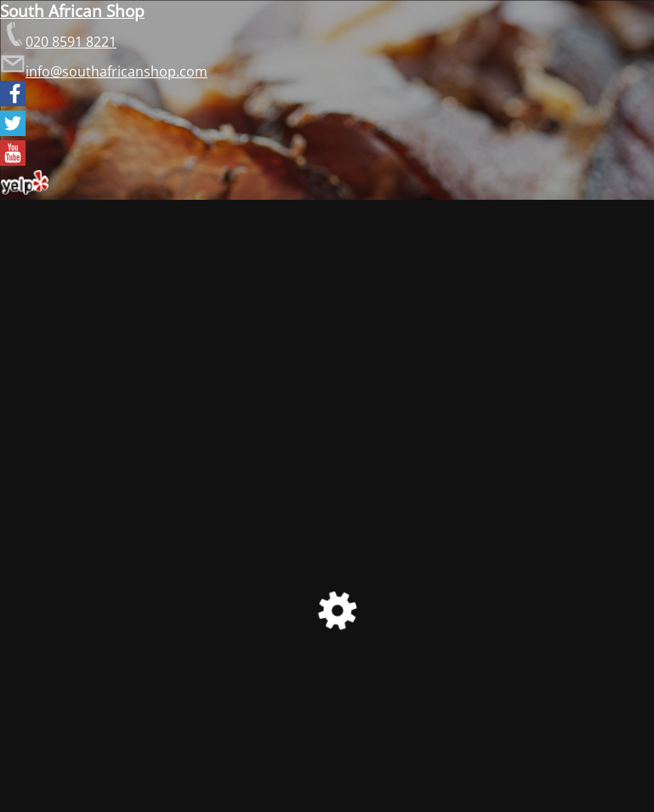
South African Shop (72, 11)
